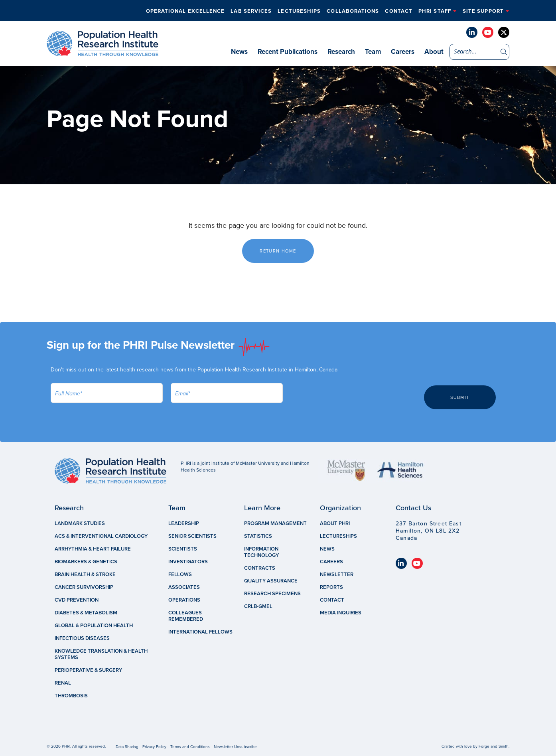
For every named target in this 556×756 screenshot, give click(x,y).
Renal (63, 683)
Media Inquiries (341, 613)
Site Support (483, 11)
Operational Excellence (176, 11)
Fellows (180, 574)
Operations (184, 600)
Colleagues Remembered (186, 616)
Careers (403, 52)
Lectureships (293, 11)
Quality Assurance (271, 581)
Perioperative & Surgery (88, 670)
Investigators (188, 562)
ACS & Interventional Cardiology (101, 536)
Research (341, 52)
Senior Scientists (192, 536)
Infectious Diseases (82, 638)
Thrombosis (71, 696)
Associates (184, 587)
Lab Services (243, 11)
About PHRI (335, 523)
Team (373, 52)
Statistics (258, 536)
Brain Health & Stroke (85, 574)
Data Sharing (127, 747)
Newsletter (337, 574)
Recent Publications (288, 52)
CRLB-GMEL (258, 606)
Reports (331, 587)
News (239, 52)
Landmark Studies (80, 523)
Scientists (183, 549)
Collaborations (348, 11)
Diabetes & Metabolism (86, 613)
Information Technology (261, 552)
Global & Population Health (94, 626)
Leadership (184, 523)
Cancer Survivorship (84, 587)
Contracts (260, 568)
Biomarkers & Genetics (86, 562)
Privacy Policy (154, 747)
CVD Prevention (77, 600)
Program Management (275, 523)
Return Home (278, 251)
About (434, 52)
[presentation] (351, 399)
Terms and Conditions (190, 747)
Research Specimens (272, 594)
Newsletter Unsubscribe (235, 747)
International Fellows (200, 632)
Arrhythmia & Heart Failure (93, 549)
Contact (395, 11)
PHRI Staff (433, 11)
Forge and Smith (494, 746)
